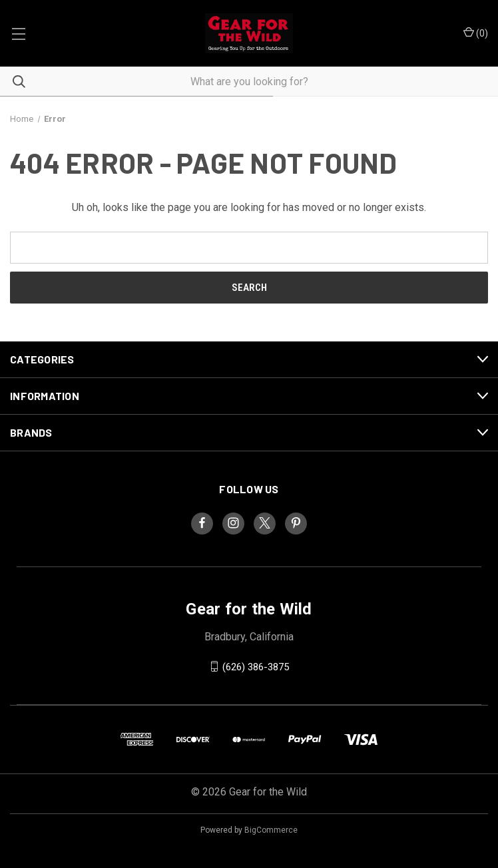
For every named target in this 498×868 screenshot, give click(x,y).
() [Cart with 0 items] (476, 33)
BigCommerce (271, 830)
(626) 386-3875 (256, 666)
